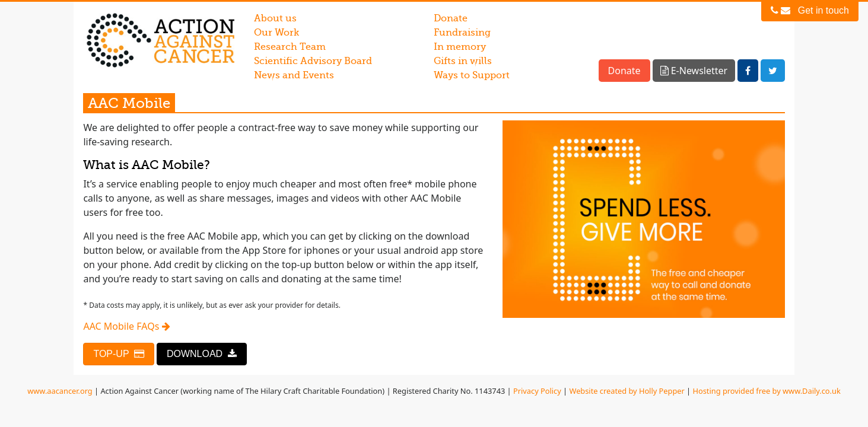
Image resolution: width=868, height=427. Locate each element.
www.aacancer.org (60, 391)
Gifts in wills (463, 61)
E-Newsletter (694, 71)
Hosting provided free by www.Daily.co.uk (767, 391)
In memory (460, 47)
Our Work (276, 33)
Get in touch (810, 10)
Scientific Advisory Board (313, 61)
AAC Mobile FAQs (126, 326)
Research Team (290, 47)
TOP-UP (118, 354)
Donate (451, 18)
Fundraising (462, 33)
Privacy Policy (537, 391)
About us (275, 18)
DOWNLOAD (202, 354)
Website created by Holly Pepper (627, 391)
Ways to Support (472, 75)
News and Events (294, 75)
